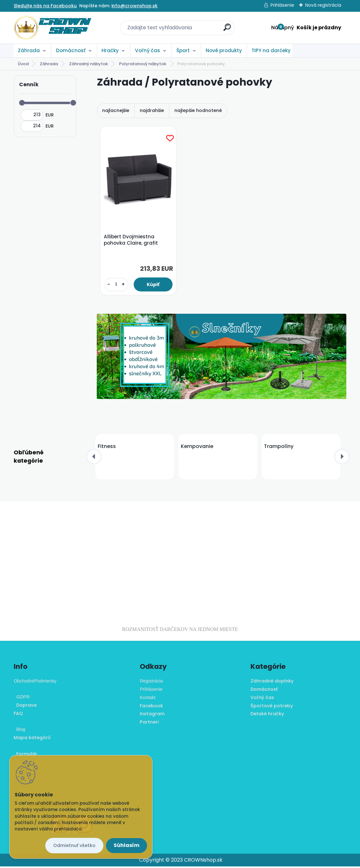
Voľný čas (148, 50)
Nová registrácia (323, 5)
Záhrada (29, 50)
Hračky (110, 50)
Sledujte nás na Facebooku (45, 6)
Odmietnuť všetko (74, 845)
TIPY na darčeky (271, 50)
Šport (183, 50)
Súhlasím (127, 845)
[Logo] (53, 28)
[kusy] (116, 285)
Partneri (149, 724)
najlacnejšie (116, 110)
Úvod (23, 64)
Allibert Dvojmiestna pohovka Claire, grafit (131, 241)
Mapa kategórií (32, 739)
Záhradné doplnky (272, 682)
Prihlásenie (282, 5)
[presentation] (94, 458)
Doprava (25, 707)
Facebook (151, 707)
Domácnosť (71, 50)
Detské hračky (267, 715)
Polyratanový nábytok (143, 64)
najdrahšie (152, 110)
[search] (227, 30)
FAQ (18, 715)
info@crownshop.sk (134, 6)
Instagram (152, 715)
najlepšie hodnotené (198, 110)
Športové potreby (272, 707)
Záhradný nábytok (88, 64)
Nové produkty (224, 50)
